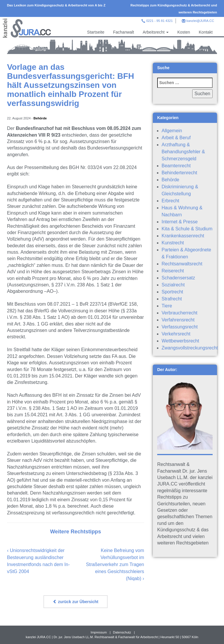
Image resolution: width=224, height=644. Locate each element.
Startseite (96, 32)
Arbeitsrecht (156, 32)
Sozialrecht (173, 285)
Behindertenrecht (179, 173)
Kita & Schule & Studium (187, 229)
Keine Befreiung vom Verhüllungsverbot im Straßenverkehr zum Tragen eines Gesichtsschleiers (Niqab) (115, 564)
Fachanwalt (124, 32)
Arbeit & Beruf (176, 138)
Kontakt (206, 32)
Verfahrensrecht (178, 320)
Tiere (167, 306)
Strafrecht (172, 299)
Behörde (40, 118)
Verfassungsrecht (180, 327)
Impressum (99, 632)
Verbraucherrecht (180, 313)
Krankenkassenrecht (183, 236)
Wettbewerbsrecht (180, 341)
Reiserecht (173, 271)
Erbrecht (170, 201)
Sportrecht (172, 292)
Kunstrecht (173, 243)
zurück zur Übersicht (76, 602)
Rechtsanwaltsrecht (182, 264)
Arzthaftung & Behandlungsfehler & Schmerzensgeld (183, 152)
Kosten (184, 32)
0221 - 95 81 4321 (159, 21)
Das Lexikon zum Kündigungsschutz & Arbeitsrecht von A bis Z (56, 5)
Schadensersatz (178, 278)
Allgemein (172, 131)
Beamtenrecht (176, 166)
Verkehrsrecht (176, 334)
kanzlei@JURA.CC (200, 21)
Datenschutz (122, 632)
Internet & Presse (180, 222)
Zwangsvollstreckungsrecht (190, 348)
